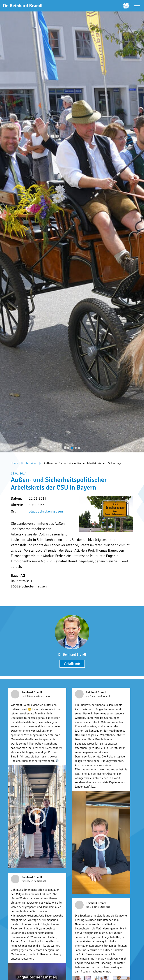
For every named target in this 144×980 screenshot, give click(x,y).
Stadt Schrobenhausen (46, 511)
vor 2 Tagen (92, 696)
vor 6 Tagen (92, 907)
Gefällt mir (72, 664)
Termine (31, 463)
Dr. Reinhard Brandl (72, 655)
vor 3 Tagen (28, 881)
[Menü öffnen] (137, 6)
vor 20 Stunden (29, 696)
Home (14, 463)
